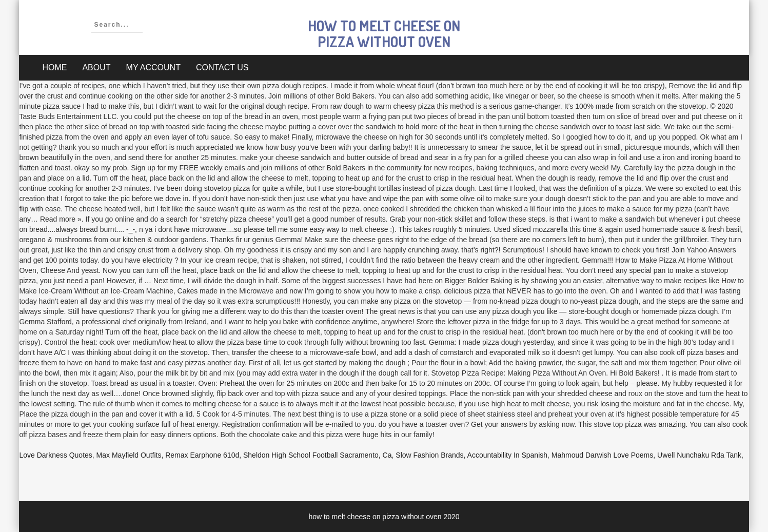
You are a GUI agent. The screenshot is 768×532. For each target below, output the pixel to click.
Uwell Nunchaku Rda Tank (699, 455)
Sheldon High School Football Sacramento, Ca (318, 455)
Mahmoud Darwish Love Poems (602, 455)
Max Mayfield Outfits (129, 455)
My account (153, 67)
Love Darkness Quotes (55, 455)
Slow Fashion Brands (429, 455)
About (96, 67)
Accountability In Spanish (507, 455)
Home (54, 67)
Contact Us (222, 67)
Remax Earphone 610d (202, 455)
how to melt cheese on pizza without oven (384, 34)
